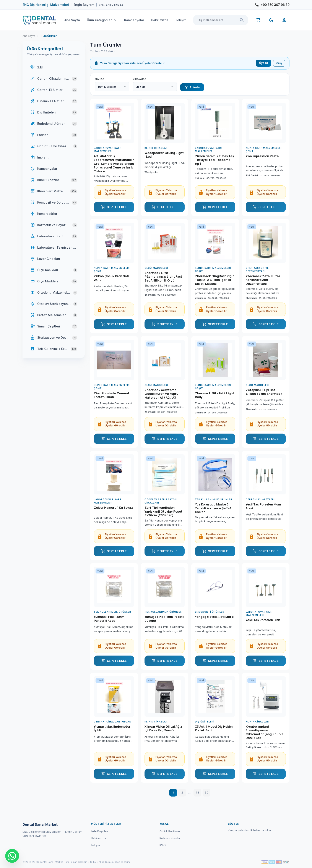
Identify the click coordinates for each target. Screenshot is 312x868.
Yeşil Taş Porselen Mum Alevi (263, 506)
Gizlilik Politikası (170, 831)
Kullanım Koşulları (170, 838)
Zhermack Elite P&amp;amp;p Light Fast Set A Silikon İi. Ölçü (163, 277)
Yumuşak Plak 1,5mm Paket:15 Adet (109, 619)
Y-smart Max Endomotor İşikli (112, 729)
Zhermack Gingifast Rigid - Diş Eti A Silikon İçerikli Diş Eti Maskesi (215, 280)
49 (197, 792)
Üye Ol (263, 63)
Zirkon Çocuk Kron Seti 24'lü (111, 278)
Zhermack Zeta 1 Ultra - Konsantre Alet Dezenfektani (264, 280)
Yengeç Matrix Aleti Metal (215, 617)
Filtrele (192, 87)
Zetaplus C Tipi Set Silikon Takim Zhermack (264, 392)
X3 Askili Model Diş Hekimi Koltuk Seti (214, 729)
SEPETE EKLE (114, 207)
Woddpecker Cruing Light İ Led (164, 155)
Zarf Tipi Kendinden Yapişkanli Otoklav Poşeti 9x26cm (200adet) (164, 511)
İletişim (181, 20)
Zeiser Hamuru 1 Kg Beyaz (113, 508)
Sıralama (140, 79)
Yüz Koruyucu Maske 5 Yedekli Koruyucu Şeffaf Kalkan (213, 508)
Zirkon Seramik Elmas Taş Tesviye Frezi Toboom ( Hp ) (214, 160)
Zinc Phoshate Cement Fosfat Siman (112, 395)
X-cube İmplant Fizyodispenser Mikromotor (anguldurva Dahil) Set (265, 732)
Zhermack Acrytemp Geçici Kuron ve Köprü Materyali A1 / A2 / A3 (161, 394)
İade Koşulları (99, 831)
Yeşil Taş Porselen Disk (263, 620)
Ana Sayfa (72, 20)
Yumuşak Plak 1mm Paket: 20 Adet (164, 619)
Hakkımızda (160, 20)
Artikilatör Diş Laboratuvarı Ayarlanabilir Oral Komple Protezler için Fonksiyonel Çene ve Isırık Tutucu (114, 164)
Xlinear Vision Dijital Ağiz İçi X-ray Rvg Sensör (163, 729)
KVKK (163, 845)
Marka (99, 79)
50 (207, 792)
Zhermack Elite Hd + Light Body (215, 395)
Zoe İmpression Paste (262, 156)
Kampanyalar (134, 20)
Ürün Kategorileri (102, 20)
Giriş (279, 63)
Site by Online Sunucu (101, 862)
